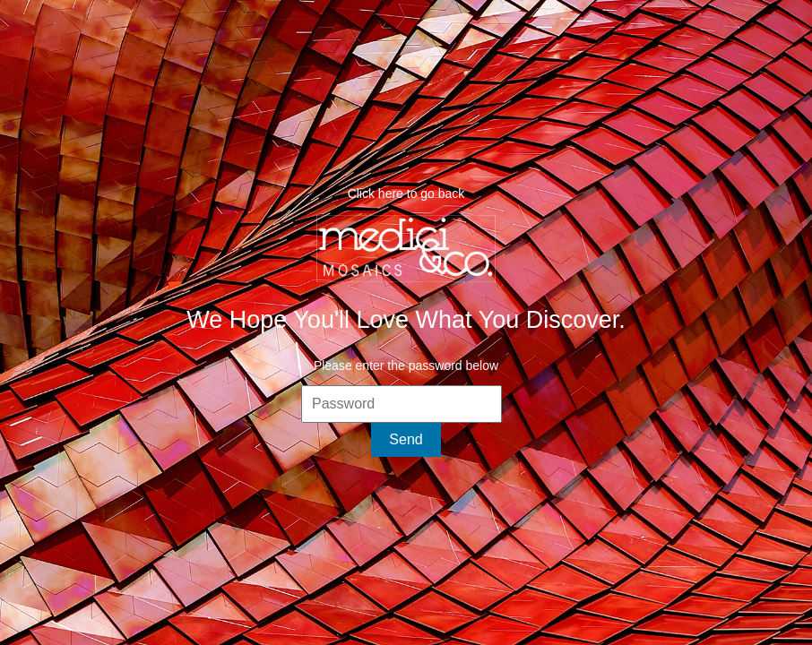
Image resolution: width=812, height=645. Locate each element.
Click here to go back (406, 193)
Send (406, 439)
